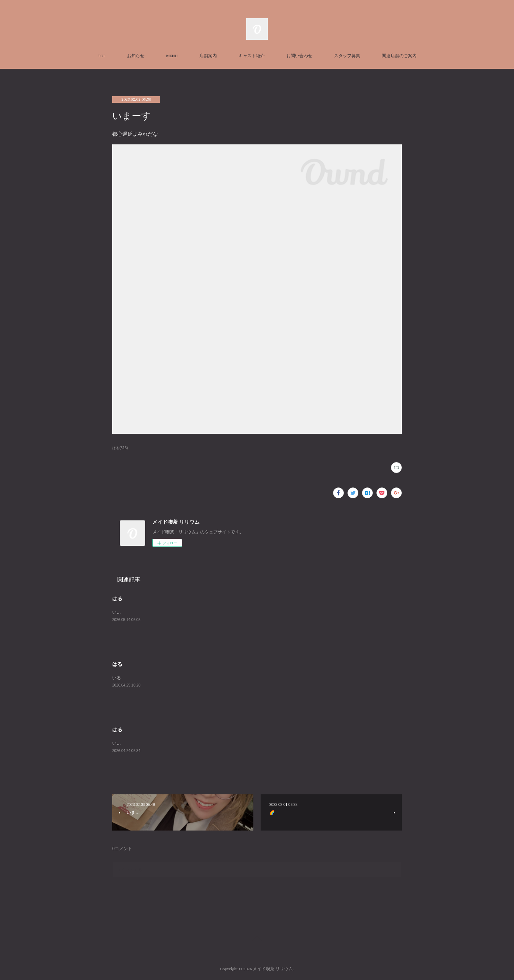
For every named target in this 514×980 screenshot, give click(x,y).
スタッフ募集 (347, 56)
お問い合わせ (299, 56)
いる (117, 678)
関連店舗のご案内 (399, 56)
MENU (172, 56)
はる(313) (120, 448)
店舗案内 (208, 56)
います (119, 612)
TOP (102, 56)
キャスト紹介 (252, 56)
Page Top (257, 940)
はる (117, 599)
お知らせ (136, 56)
